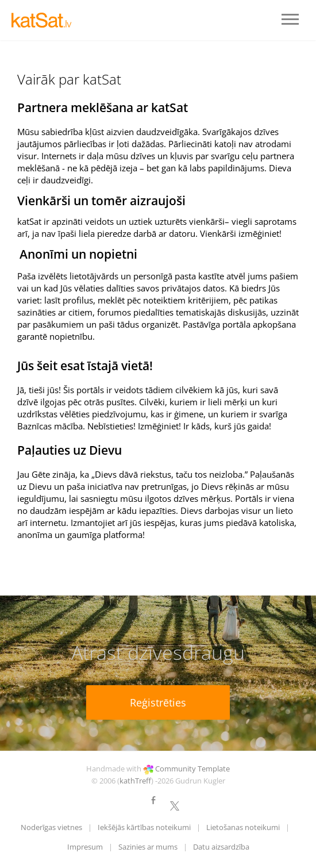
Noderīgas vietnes (51, 827)
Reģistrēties (158, 702)
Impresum (85, 847)
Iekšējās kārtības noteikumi (144, 827)
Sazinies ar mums (148, 847)
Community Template (192, 769)
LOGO (46, 20)
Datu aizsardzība (221, 847)
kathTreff (135, 781)
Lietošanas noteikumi (243, 827)
